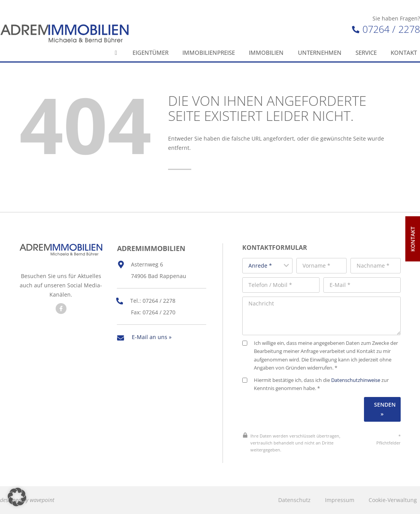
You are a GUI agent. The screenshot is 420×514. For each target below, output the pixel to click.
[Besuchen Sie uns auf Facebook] (61, 309)
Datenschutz (294, 500)
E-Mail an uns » (152, 337)
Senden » (385, 409)
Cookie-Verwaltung (393, 500)
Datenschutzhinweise (356, 380)
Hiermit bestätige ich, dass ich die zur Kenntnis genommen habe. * (315, 384)
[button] (17, 497)
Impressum (340, 500)
